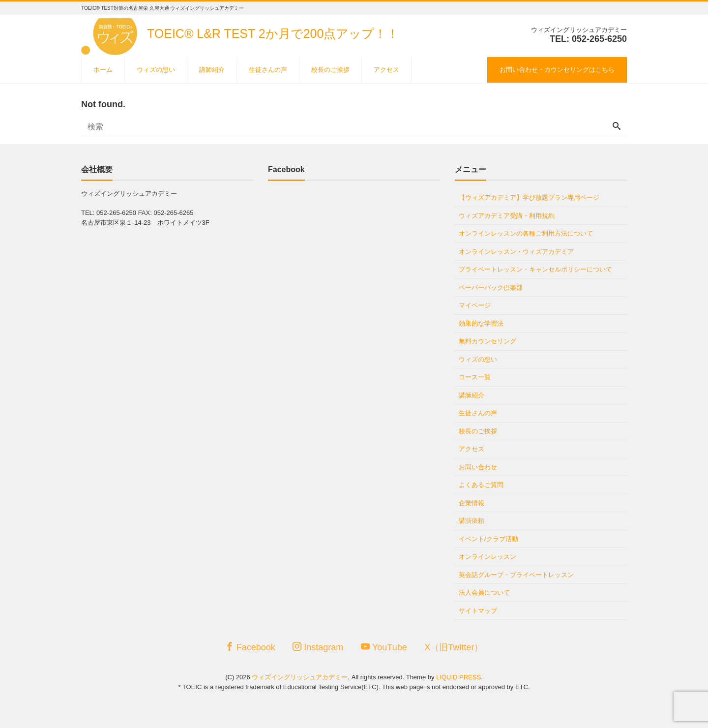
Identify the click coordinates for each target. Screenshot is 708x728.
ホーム (103, 70)
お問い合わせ (478, 467)
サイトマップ (478, 611)
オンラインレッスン (487, 557)
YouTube (384, 647)
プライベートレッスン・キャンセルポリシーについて (535, 269)
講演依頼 (472, 521)
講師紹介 (212, 70)
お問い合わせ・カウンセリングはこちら (557, 70)
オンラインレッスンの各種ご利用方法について (526, 233)
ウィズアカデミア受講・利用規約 (507, 216)
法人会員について (484, 592)
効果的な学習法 (481, 323)
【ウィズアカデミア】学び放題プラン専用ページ (529, 197)
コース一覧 (475, 377)
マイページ (475, 305)
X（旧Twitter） (454, 647)
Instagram (318, 647)
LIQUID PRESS (458, 677)
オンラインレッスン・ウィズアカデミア (516, 252)
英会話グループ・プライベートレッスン (516, 575)
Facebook (250, 647)
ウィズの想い (156, 70)
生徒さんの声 (268, 70)
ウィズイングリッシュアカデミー (300, 677)
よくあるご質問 (481, 485)
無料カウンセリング (487, 341)
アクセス (386, 70)
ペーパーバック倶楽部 (491, 288)
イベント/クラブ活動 (488, 539)
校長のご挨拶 (330, 70)
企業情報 (472, 503)
